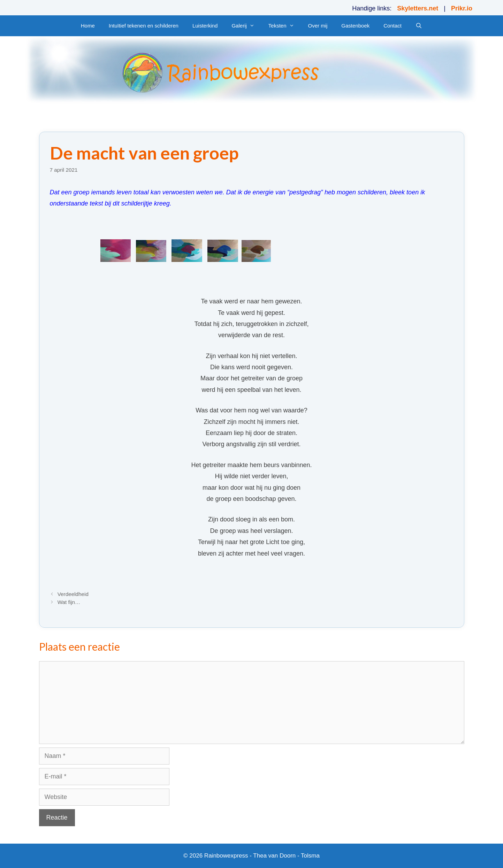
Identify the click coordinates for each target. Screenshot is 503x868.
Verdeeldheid (73, 594)
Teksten (285, 26)
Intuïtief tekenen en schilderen (144, 26)
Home (88, 26)
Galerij (246, 26)
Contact (393, 26)
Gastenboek (355, 26)
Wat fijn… (69, 602)
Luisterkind (205, 26)
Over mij (318, 26)
